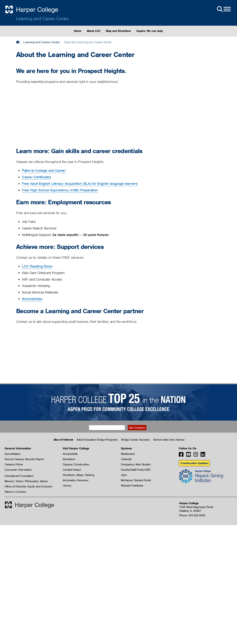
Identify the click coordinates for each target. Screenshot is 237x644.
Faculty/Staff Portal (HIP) (136, 470)
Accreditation (12, 454)
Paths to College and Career (44, 171)
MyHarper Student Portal (136, 480)
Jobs (124, 475)
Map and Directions (118, 31)
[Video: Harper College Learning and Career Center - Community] (62, 357)
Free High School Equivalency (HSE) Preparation (60, 190)
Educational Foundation (19, 476)
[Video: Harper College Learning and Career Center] (62, 116)
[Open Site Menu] (224, 9)
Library (67, 486)
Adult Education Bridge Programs (97, 440)
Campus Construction (76, 464)
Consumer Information (18, 470)
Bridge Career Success (135, 440)
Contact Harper (72, 470)
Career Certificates (36, 177)
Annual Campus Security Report (24, 459)
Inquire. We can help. (150, 31)
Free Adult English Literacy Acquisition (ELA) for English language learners (80, 184)
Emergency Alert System (136, 464)
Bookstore (69, 459)
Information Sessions (76, 480)
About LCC (94, 31)
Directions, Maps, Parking (78, 475)
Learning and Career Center (42, 19)
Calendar (126, 459)
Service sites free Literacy (169, 440)
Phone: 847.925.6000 (192, 515)
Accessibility (70, 454)
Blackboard (128, 454)
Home (78, 31)
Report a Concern (15, 492)
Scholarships (32, 299)
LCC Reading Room (37, 266)
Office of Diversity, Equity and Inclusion (29, 487)
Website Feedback (132, 486)
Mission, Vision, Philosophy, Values (26, 481)
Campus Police (14, 464)
